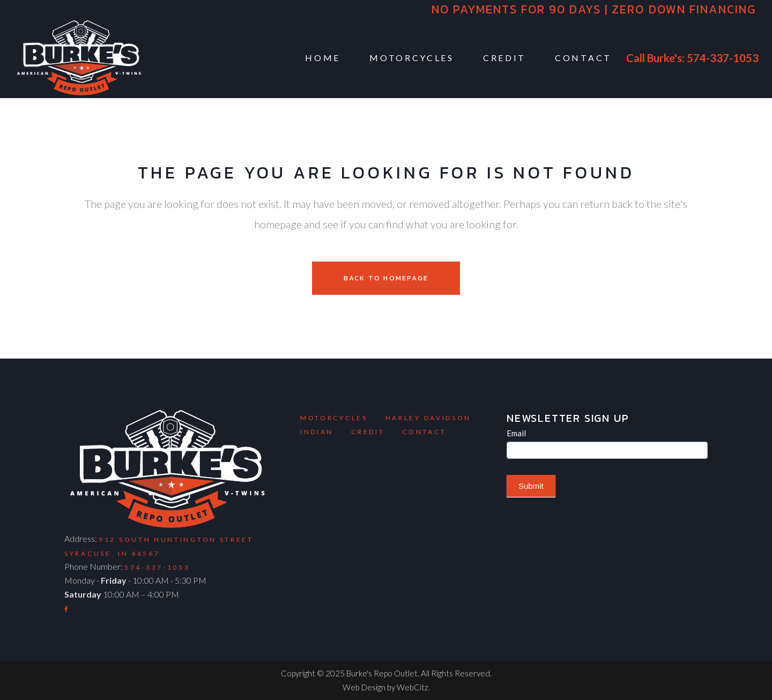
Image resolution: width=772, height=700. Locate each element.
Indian (317, 432)
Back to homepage (386, 278)
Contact (424, 432)
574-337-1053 (157, 567)
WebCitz (413, 687)
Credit (368, 432)
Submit (531, 486)
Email (516, 433)
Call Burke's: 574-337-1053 (692, 58)
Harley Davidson (429, 418)
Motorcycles (334, 418)
